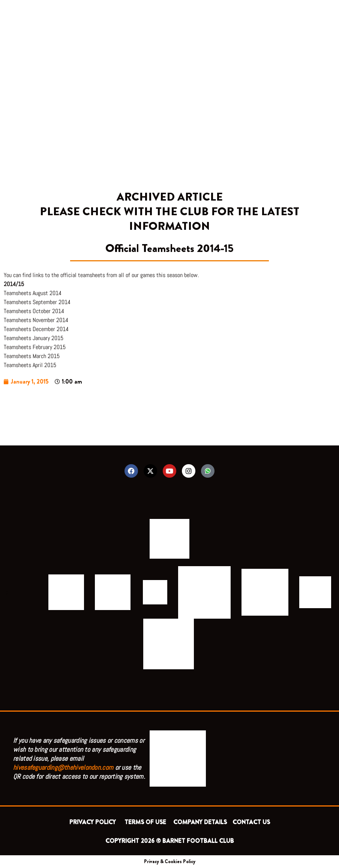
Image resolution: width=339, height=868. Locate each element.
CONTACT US (251, 822)
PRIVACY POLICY (94, 822)
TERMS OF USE (146, 822)
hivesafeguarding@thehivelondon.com (63, 767)
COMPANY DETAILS (200, 822)
